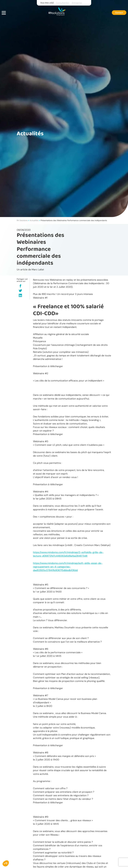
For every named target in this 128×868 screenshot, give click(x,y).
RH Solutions (22, 220)
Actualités (34, 220)
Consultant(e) (63, 3)
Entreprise (77, 3)
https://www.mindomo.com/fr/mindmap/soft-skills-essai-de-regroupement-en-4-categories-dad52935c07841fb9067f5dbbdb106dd (68, 567)
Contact (119, 13)
